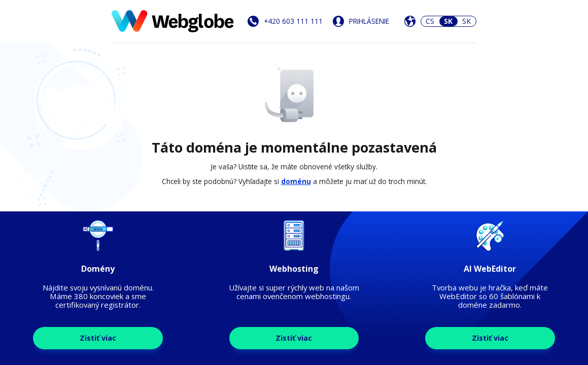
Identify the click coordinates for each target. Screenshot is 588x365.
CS (430, 21)
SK (466, 21)
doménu (296, 181)
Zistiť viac (98, 338)
